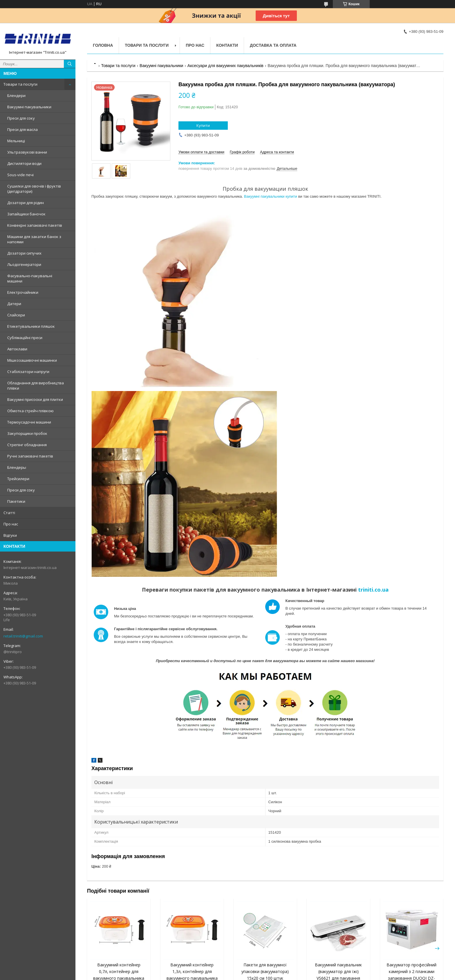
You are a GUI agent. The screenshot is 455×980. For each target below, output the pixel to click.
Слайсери (16, 315)
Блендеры (17, 467)
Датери (14, 304)
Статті (9, 513)
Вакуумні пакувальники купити (271, 196)
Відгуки (10, 535)
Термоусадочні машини (29, 422)
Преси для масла (22, 129)
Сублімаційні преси (25, 338)
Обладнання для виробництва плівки (36, 385)
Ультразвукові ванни (27, 152)
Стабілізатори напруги (28, 372)
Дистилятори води (24, 163)
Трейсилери (18, 479)
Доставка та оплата (273, 45)
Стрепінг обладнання (27, 445)
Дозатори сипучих (24, 253)
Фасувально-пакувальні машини (30, 278)
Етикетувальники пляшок (31, 326)
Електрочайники (23, 292)
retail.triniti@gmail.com (23, 636)
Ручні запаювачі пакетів (30, 456)
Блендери (16, 96)
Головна (103, 45)
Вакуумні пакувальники (29, 107)
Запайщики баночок (26, 214)
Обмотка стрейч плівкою (30, 411)
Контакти (227, 45)
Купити (203, 125)
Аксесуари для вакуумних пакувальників (225, 66)
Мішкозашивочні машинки (32, 360)
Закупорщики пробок (27, 433)
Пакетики (16, 501)
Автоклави (17, 349)
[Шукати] (70, 64)
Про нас (11, 524)
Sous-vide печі (20, 175)
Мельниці (16, 141)
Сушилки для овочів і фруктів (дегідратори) (34, 189)
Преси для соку (21, 118)
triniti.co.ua (373, 590)
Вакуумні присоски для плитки (35, 399)
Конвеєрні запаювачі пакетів (35, 225)
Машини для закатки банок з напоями (34, 239)
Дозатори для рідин (26, 203)
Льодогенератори (24, 264)
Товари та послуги (20, 84)
